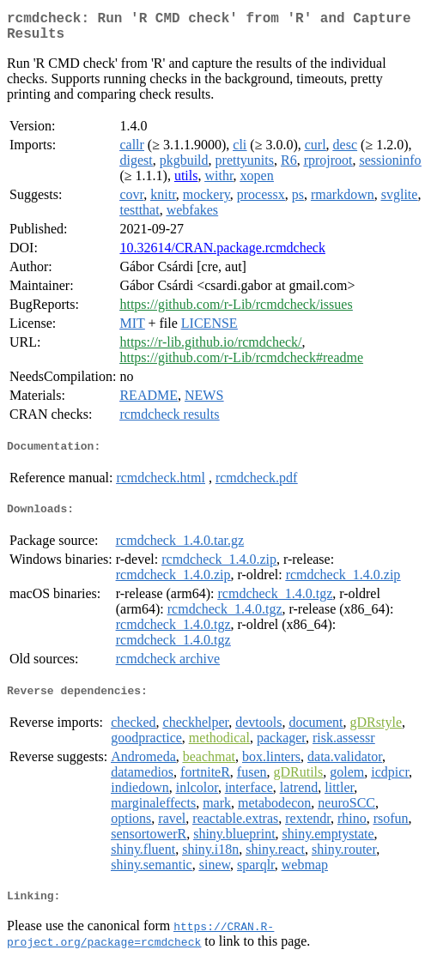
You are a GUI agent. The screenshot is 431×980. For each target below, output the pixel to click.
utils (186, 182)
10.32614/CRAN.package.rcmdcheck (222, 254)
